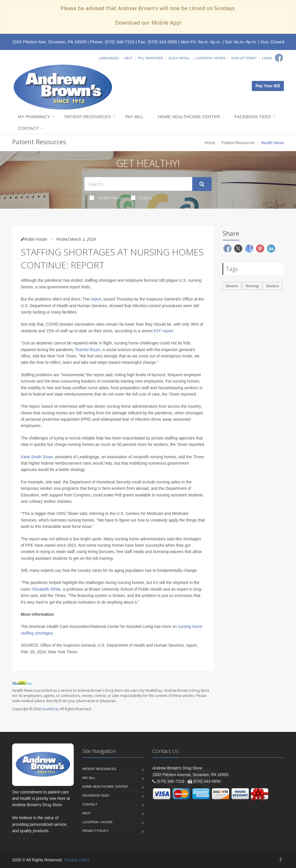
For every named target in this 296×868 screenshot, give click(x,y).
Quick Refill (179, 58)
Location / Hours (211, 58)
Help (128, 58)
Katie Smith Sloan (37, 457)
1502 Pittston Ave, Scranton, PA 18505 (49, 42)
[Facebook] (279, 58)
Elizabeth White (47, 589)
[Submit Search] (202, 184)
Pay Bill (134, 117)
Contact (28, 128)
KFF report (163, 331)
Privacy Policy (96, 831)
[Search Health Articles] (138, 184)
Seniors (232, 286)
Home (210, 143)
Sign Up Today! (244, 58)
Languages (109, 58)
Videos (142, 198)
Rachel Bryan (88, 350)
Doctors (272, 286)
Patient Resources (88, 117)
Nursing (252, 286)
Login (267, 58)
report (96, 299)
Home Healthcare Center (189, 117)
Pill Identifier (150, 58)
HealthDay (50, 709)
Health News (106, 198)
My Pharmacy (34, 117)
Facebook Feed (253, 117)
